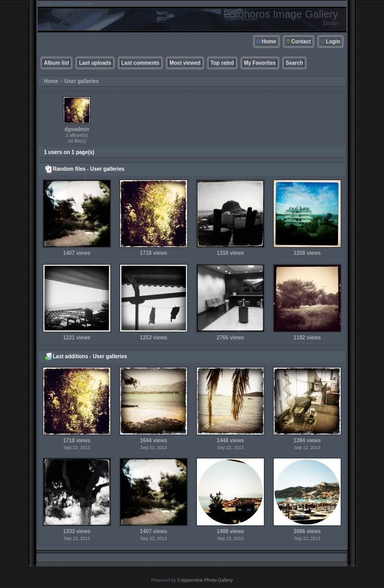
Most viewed (185, 63)
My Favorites (260, 63)
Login (333, 42)
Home (269, 42)
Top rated (222, 63)
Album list (56, 63)
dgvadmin (77, 129)
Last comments (140, 63)
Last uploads (95, 63)
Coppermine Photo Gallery (205, 580)
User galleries (82, 81)
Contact (301, 42)
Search (294, 63)
